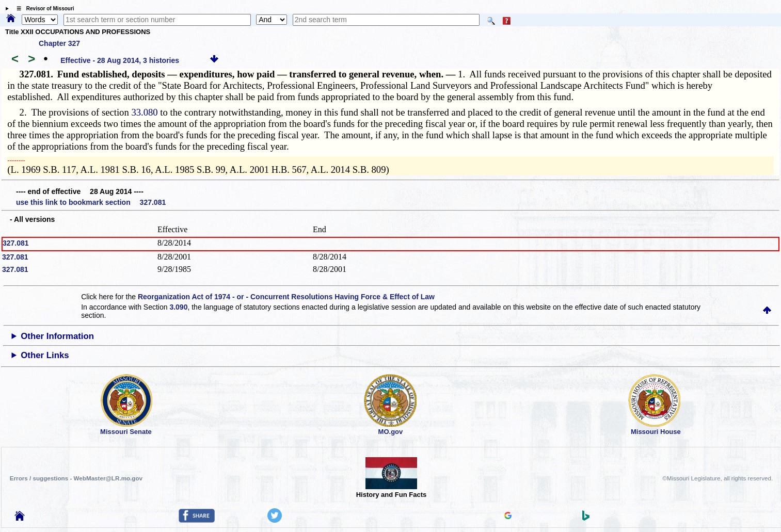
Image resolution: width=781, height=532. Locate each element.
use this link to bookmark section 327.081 (91, 202)
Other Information (57, 336)
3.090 (178, 307)
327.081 (16, 243)
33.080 (144, 112)
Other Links (45, 355)
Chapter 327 (59, 43)
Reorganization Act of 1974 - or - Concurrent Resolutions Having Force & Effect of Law (286, 297)
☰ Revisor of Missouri (43, 9)
